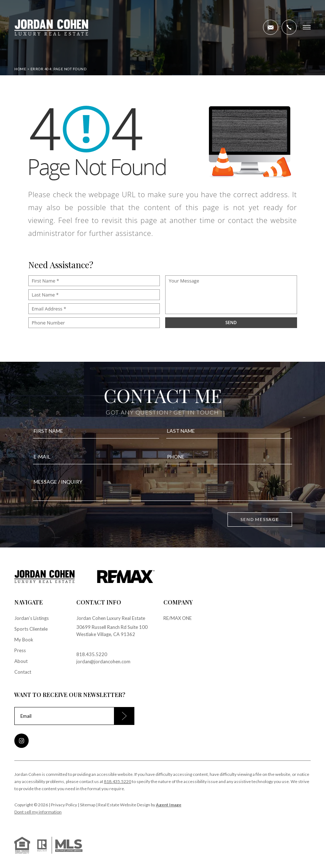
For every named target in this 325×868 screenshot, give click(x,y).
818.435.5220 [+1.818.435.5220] (92, 654)
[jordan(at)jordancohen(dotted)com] (271, 27)
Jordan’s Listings (32, 618)
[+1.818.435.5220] (289, 27)
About (21, 661)
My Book (24, 640)
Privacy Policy (64, 805)
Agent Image (169, 805)
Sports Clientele (31, 629)
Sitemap (88, 805)
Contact (23, 672)
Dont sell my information (38, 812)
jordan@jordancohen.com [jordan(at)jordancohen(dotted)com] (103, 661)
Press (20, 650)
